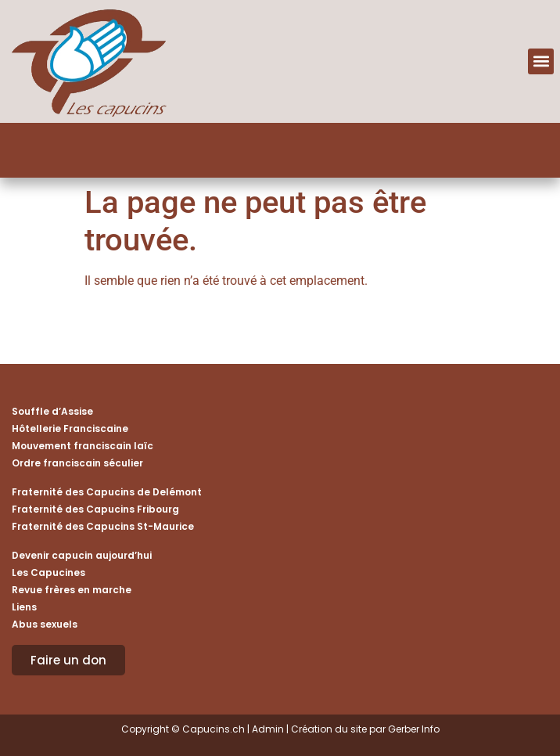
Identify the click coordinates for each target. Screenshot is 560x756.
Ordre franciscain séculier (77, 463)
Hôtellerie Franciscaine (70, 428)
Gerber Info (414, 729)
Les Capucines (48, 572)
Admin (268, 729)
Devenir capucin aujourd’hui (82, 555)
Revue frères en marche (72, 590)
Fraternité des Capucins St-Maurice (103, 526)
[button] (541, 61)
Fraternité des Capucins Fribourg (95, 509)
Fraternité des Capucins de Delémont (107, 492)
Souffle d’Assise (52, 411)
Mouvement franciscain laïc (83, 446)
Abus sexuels (45, 624)
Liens (24, 607)
